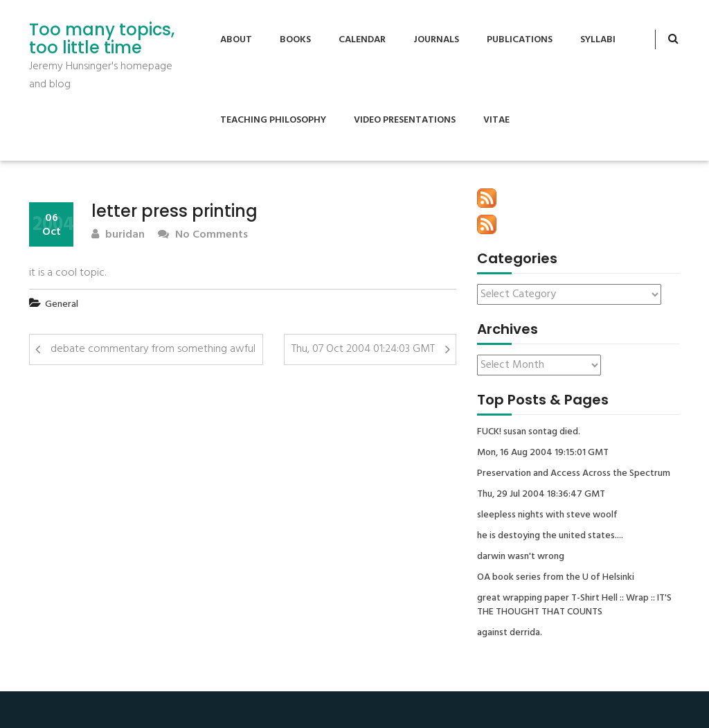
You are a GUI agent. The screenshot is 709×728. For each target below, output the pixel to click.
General (62, 304)
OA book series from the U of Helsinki (556, 578)
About (236, 40)
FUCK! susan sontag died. (529, 432)
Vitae (496, 120)
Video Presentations (405, 120)
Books (295, 40)
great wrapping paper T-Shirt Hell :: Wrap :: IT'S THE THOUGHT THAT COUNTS (574, 605)
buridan (118, 235)
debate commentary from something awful (153, 349)
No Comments (203, 235)
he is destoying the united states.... (550, 536)
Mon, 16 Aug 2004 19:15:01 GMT (543, 453)
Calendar (362, 40)
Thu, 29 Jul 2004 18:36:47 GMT (541, 495)
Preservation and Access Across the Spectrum (574, 474)
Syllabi (598, 40)
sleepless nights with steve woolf (547, 515)
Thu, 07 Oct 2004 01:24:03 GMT (363, 349)
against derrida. (510, 633)
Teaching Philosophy (273, 120)
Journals (436, 40)
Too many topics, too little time (102, 39)
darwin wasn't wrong (521, 557)
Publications (520, 40)
